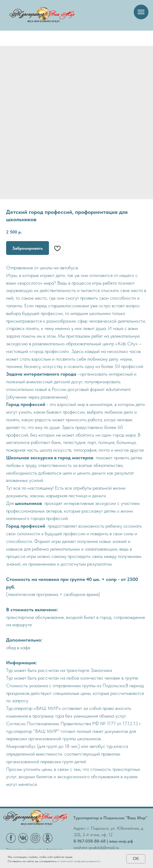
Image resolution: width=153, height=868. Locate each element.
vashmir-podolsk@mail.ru (96, 847)
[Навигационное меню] (141, 12)
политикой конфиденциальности (80, 861)
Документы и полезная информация (34, 849)
